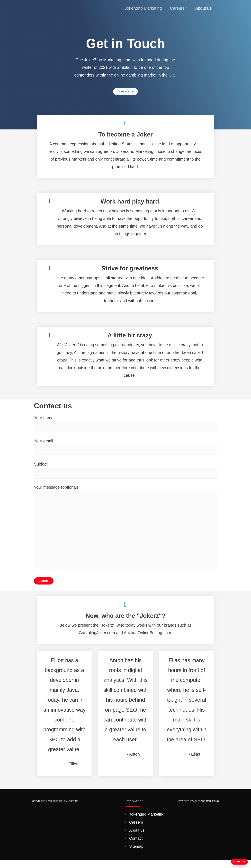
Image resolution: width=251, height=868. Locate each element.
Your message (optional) (126, 532)
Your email (126, 448)
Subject (126, 472)
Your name (126, 424)
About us (203, 8)
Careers (177, 8)
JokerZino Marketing (143, 8)
